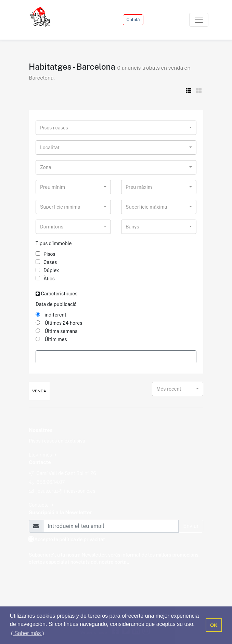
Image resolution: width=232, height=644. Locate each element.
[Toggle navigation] (199, 20)
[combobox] (116, 128)
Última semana (57, 331)
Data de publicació (56, 304)
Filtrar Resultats (116, 357)
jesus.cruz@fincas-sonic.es (66, 491)
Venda (39, 391)
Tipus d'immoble (54, 243)
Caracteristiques (56, 294)
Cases (46, 262)
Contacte (41, 505)
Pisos (45, 254)
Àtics (45, 279)
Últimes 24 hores (59, 323)
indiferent (51, 315)
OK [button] (214, 625)
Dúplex (47, 270)
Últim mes (51, 339)
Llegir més (43, 455)
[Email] (111, 526)
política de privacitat (82, 540)
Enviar (191, 526)
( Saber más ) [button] (28, 633)
